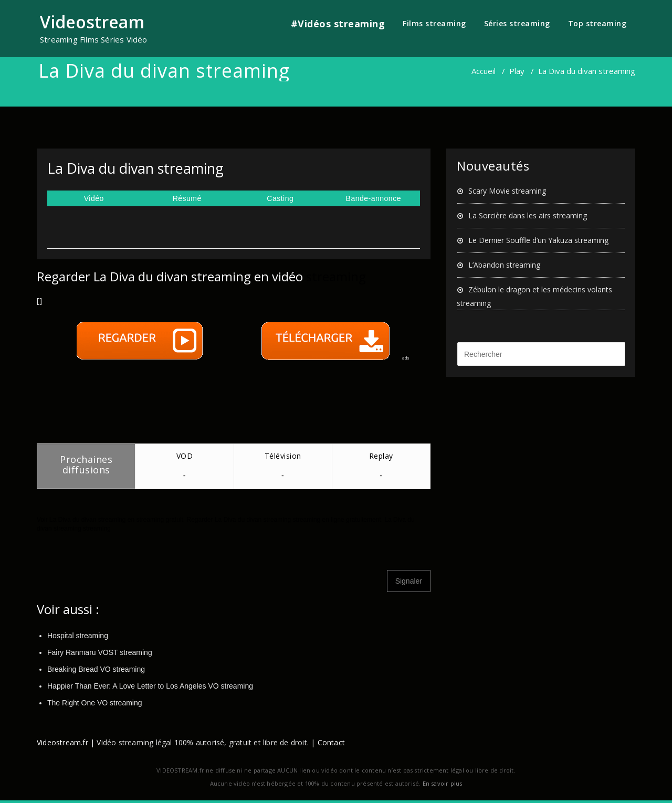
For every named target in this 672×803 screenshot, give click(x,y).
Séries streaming (517, 23)
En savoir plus (443, 783)
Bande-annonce (374, 198)
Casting (280, 198)
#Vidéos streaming (338, 24)
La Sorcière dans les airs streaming (528, 215)
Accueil (484, 71)
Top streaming (597, 23)
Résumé (187, 198)
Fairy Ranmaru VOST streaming (100, 652)
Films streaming (434, 23)
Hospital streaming (78, 636)
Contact (331, 742)
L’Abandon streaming (504, 265)
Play (517, 71)
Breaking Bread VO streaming (96, 669)
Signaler (409, 581)
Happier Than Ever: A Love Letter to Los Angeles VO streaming (150, 686)
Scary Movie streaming (507, 191)
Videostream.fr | (66, 742)
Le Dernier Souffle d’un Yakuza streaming (538, 240)
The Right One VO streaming (95, 703)
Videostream (92, 22)
